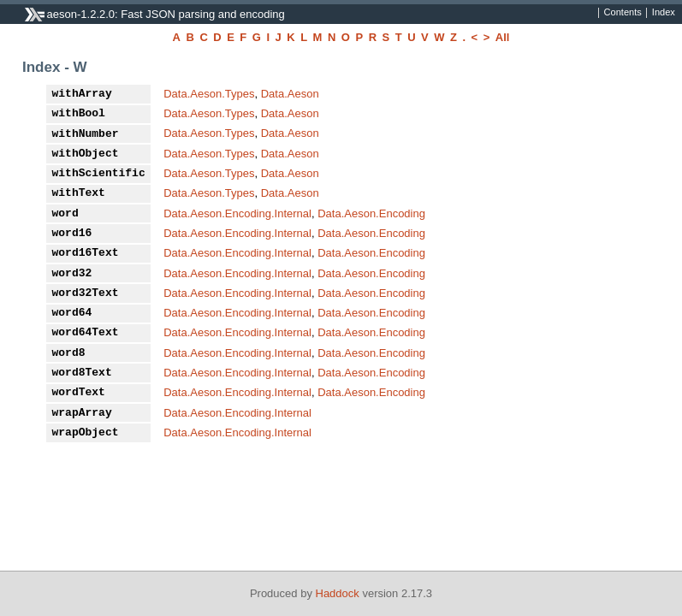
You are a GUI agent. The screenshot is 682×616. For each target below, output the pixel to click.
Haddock (338, 593)
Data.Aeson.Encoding (371, 213)
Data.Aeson (290, 94)
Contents (623, 13)
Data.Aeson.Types (209, 94)
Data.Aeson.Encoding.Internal (237, 213)
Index (664, 13)
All (503, 37)
